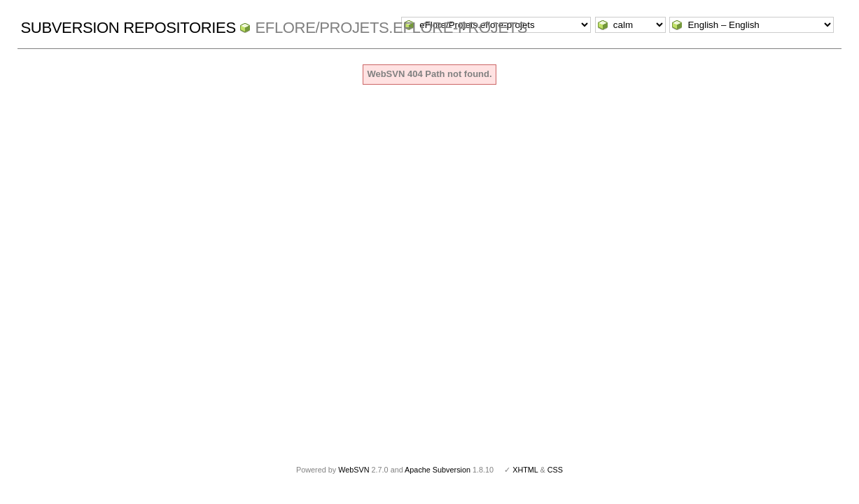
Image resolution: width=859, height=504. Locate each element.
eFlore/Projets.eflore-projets (391, 28)
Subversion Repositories (128, 28)
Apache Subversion (438, 470)
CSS (555, 470)
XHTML (525, 470)
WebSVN (354, 470)
